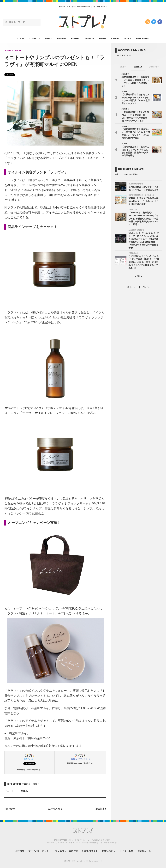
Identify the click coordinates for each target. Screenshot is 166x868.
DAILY (123, 67)
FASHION (89, 38)
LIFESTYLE (35, 38)
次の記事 (101, 809)
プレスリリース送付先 (67, 851)
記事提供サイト (90, 851)
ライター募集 (126, 851)
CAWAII (115, 38)
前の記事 (10, 809)
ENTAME (62, 38)
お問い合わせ (109, 851)
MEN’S (128, 38)
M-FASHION (142, 38)
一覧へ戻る (55, 809)
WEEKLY (138, 67)
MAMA (103, 38)
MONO (49, 38)
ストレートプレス (138, 287)
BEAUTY (75, 38)
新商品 (24, 791)
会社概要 (20, 851)
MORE (138, 276)
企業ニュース (144, 851)
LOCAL (21, 38)
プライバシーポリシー (40, 851)
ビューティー (11, 791)
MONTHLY (154, 67)
